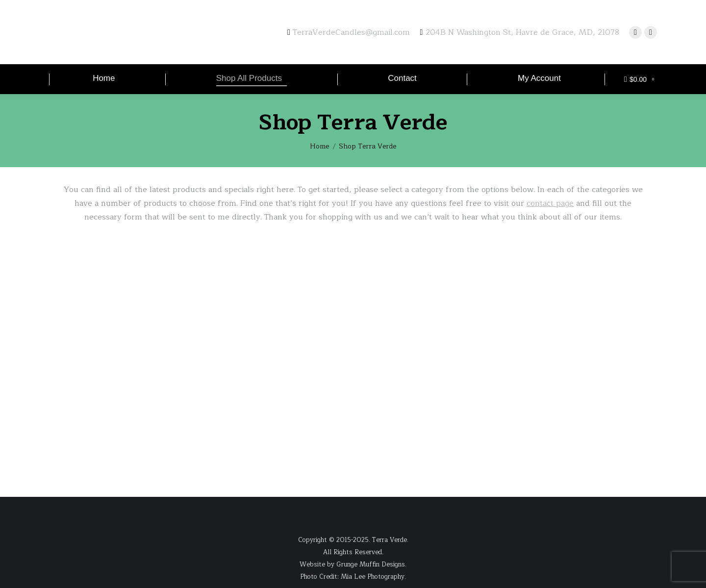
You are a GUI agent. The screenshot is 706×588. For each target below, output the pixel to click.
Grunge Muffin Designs (371, 564)
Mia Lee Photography (373, 577)
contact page (550, 203)
